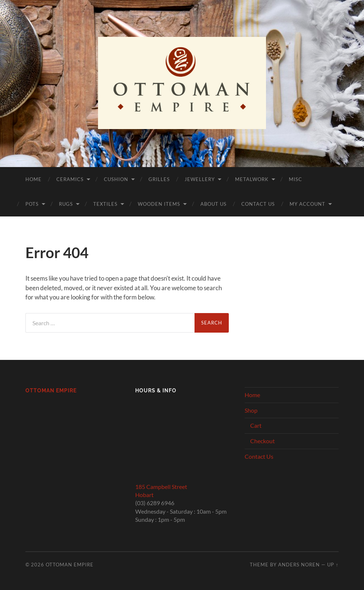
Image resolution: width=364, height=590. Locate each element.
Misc (295, 179)
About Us (213, 204)
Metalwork (252, 179)
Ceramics (70, 179)
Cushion (116, 179)
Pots (32, 204)
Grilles (159, 179)
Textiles (105, 204)
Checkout (262, 441)
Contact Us (258, 204)
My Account (307, 204)
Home (34, 179)
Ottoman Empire (51, 390)
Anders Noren (299, 565)
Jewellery (200, 179)
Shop (251, 410)
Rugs (66, 204)
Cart (256, 425)
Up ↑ (333, 565)
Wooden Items (159, 204)
